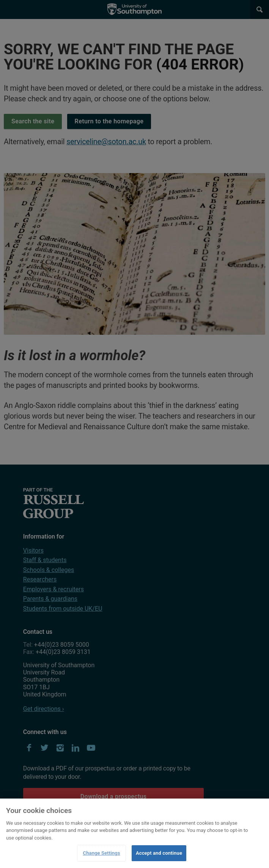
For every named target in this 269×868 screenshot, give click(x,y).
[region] (134, 833)
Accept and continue (159, 853)
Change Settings (102, 853)
